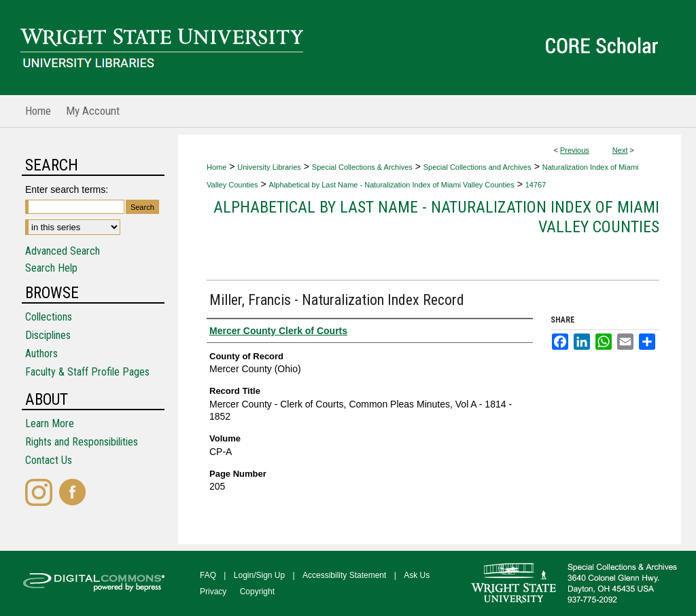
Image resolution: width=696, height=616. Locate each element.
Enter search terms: (67, 189)
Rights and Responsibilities (82, 442)
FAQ (208, 575)
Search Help (51, 268)
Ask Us (417, 575)
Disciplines (48, 335)
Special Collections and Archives (477, 167)
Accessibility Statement (344, 575)
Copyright (257, 592)
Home (216, 167)
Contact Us (49, 460)
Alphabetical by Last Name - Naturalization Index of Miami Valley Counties (392, 185)
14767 (536, 185)
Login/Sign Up (259, 575)
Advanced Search (63, 251)
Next (620, 150)
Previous (575, 150)
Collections (49, 317)
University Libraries (269, 167)
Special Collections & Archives (362, 167)
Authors (41, 354)
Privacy (213, 592)
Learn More (50, 423)
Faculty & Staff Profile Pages (87, 372)
